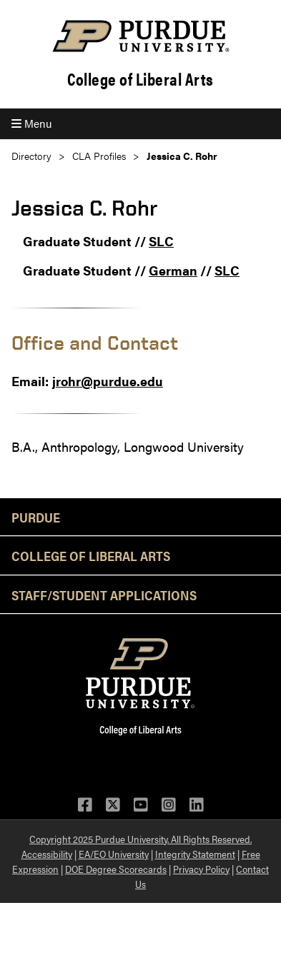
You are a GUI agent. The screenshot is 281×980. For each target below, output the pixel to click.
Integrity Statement (195, 854)
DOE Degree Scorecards (116, 869)
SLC (161, 241)
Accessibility (47, 854)
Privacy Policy (201, 869)
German (173, 270)
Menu (31, 123)
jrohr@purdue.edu (108, 381)
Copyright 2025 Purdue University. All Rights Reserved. (140, 839)
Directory (31, 156)
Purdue (36, 517)
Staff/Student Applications (104, 595)
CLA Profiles (99, 156)
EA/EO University (114, 854)
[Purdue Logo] (140, 36)
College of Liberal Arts (140, 79)
